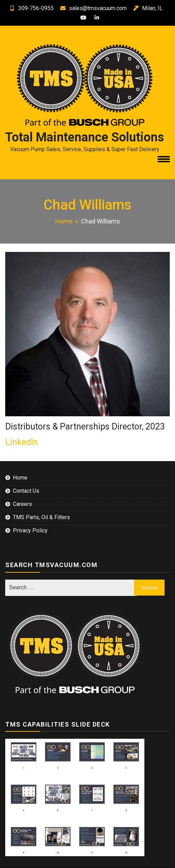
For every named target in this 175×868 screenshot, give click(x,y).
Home (20, 478)
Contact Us (26, 491)
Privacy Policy (30, 530)
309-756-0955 (26, 8)
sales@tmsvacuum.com (88, 8)
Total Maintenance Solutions (85, 137)
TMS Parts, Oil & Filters (41, 517)
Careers (22, 504)
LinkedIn (22, 442)
